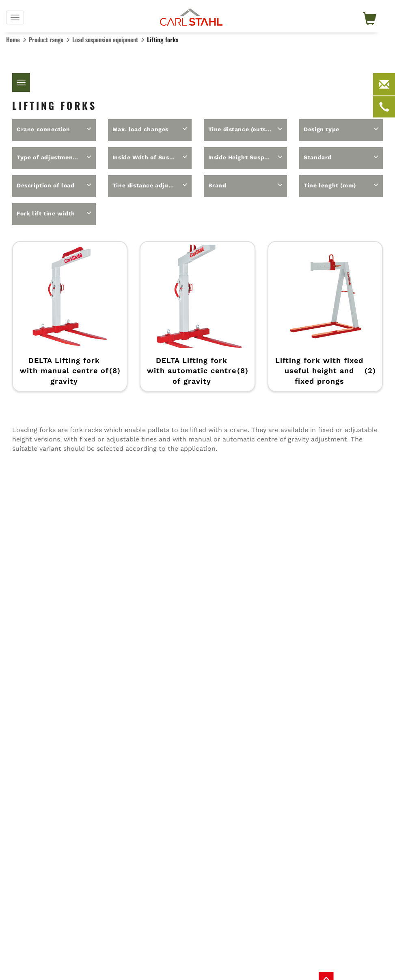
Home (13, 39)
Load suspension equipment (105, 39)
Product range (46, 39)
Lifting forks (163, 40)
